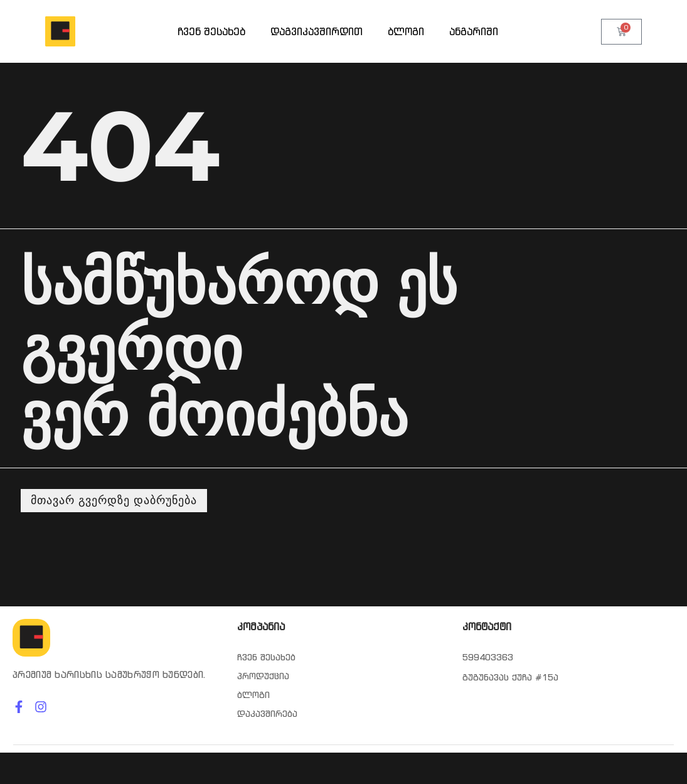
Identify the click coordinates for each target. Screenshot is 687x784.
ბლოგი (406, 31)
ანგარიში (474, 31)
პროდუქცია (263, 676)
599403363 (488, 657)
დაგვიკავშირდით (317, 31)
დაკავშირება (267, 714)
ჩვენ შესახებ (211, 31)
